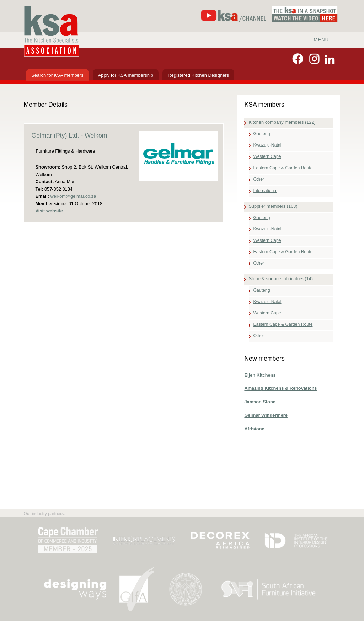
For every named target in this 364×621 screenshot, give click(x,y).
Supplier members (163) (273, 206)
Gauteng (261, 134)
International (265, 191)
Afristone (254, 429)
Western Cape (267, 156)
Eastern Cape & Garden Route (283, 168)
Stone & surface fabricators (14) (281, 279)
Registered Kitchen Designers (198, 75)
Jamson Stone (260, 402)
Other (259, 179)
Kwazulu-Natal (267, 145)
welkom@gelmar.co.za (73, 196)
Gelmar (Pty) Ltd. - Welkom (69, 136)
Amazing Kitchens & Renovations (280, 388)
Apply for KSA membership (126, 75)
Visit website (49, 211)
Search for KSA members (57, 75)
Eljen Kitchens (260, 375)
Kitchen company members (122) (282, 122)
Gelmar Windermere (266, 415)
